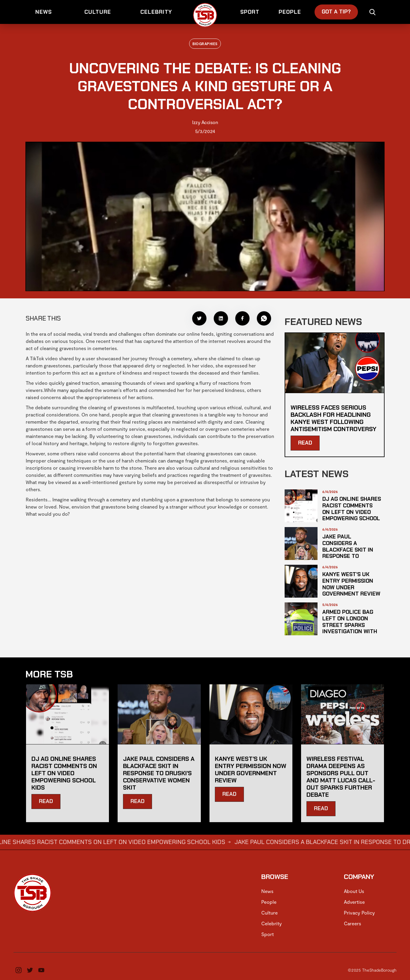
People (269, 902)
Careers (353, 923)
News (267, 891)
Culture (269, 913)
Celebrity (272, 923)
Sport (268, 934)
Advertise (354, 902)
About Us (354, 891)
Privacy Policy (359, 913)
